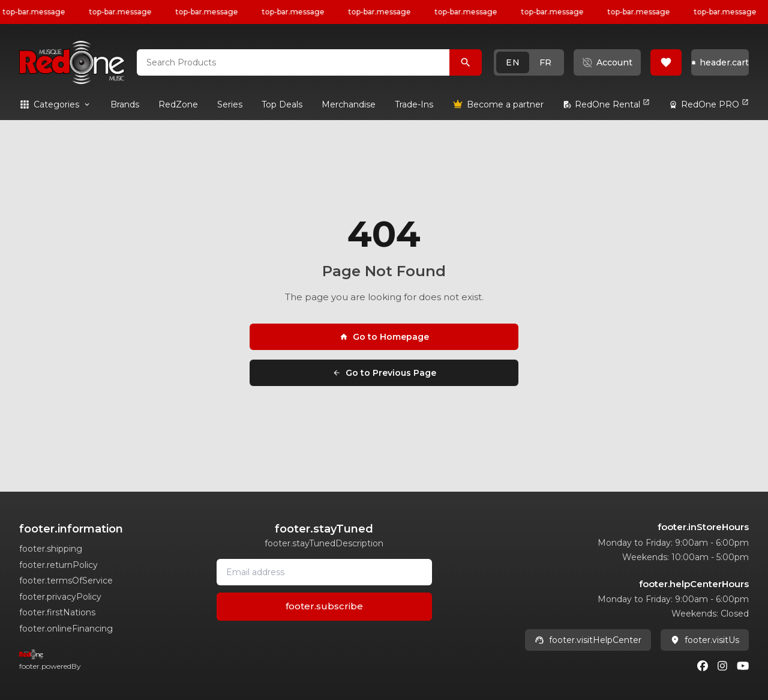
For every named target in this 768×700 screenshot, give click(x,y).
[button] (529, 62)
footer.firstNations (57, 612)
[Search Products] (466, 62)
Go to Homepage (384, 337)
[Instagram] (722, 666)
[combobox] (293, 62)
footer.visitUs (705, 640)
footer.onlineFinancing (66, 629)
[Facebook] (703, 666)
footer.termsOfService (66, 581)
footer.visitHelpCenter (588, 640)
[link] (125, 104)
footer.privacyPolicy (60, 597)
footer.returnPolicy (58, 565)
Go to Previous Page (384, 373)
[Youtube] (743, 666)
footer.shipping (51, 549)
